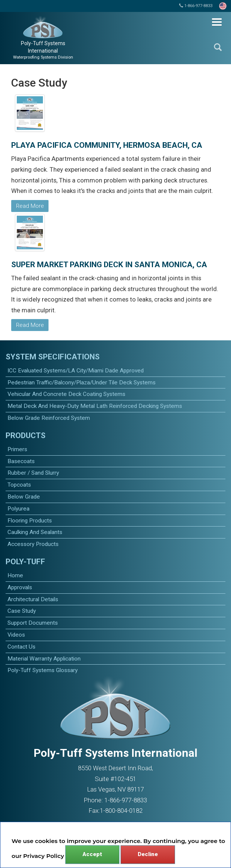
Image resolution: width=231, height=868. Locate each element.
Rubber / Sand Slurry (33, 473)
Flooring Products (30, 521)
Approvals (20, 587)
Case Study (22, 611)
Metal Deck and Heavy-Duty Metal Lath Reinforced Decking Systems (95, 406)
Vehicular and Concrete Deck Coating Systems (66, 394)
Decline (148, 854)
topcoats (19, 485)
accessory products (33, 544)
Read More (30, 206)
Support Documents (33, 623)
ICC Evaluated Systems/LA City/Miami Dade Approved (76, 371)
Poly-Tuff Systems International (43, 50)
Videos (16, 635)
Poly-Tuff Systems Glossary (43, 670)
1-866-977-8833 (196, 6)
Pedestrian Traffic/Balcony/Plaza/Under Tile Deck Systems (82, 383)
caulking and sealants (35, 532)
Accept (92, 854)
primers (17, 449)
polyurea (18, 509)
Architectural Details (33, 599)
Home (15, 575)
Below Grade (24, 497)
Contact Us (21, 647)
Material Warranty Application (44, 659)
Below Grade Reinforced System (49, 418)
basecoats (21, 461)
